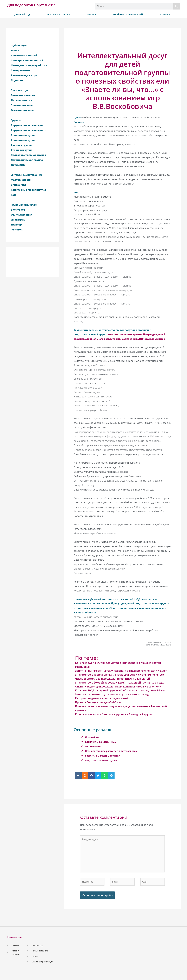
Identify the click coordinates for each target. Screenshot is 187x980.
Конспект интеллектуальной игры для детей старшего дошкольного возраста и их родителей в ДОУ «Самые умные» (121, 339)
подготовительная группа (102, 765)
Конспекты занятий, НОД (101, 746)
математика (93, 751)
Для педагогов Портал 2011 (32, 5)
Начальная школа (59, 14)
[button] (78, 780)
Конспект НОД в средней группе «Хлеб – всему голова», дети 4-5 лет (120, 695)
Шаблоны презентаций (128, 14)
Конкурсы (166, 14)
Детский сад (22, 14)
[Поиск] (177, 6)
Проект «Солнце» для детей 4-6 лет (98, 707)
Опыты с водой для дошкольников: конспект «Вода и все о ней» (118, 691)
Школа (92, 14)
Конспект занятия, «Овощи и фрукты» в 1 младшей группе (114, 719)
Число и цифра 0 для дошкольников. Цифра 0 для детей (112, 683)
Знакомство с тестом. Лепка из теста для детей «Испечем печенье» (120, 679)
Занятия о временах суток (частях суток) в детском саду (112, 699)
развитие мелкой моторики (103, 760)
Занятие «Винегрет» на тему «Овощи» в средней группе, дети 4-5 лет (121, 675)
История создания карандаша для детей (102, 703)
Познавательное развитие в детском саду (112, 755)
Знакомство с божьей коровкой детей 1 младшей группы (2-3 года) (120, 687)
